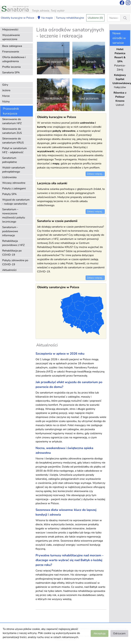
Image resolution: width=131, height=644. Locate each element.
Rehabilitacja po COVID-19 (12, 253)
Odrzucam (119, 633)
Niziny (6, 102)
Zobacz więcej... (95, 174)
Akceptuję (99, 633)
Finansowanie (11, 52)
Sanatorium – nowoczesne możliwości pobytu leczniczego (14, 216)
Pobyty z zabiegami (14, 189)
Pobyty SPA (9, 194)
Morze (6, 96)
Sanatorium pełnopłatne (10, 160)
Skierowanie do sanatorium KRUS (13, 141)
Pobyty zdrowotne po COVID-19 (15, 262)
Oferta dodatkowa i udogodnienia (14, 59)
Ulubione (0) (95, 18)
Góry (5, 85)
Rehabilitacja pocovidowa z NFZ (13, 243)
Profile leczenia (11, 67)
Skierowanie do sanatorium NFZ (12, 121)
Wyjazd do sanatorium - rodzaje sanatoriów (16, 202)
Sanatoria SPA (11, 73)
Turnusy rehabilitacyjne (70, 18)
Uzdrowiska (9, 177)
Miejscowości (10, 30)
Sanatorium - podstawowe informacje (10, 231)
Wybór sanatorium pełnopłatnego (14, 170)
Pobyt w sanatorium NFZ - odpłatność (14, 150)
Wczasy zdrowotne (14, 183)
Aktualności (9, 270)
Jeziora (6, 90)
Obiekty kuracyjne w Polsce (18, 18)
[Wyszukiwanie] (125, 18)
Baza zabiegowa (12, 46)
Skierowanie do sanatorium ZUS (12, 131)
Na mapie (45, 18)
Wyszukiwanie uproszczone (11, 37)
